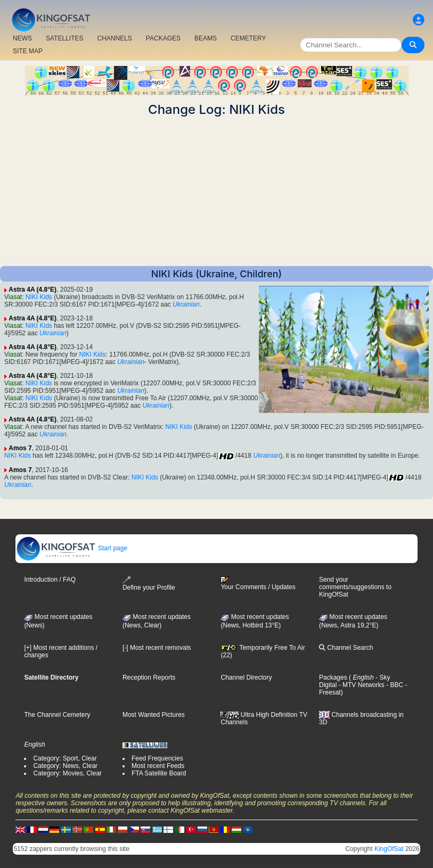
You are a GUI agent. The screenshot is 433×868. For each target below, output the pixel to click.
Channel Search (346, 648)
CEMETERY (248, 38)
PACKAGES (163, 38)
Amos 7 (20, 448)
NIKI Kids (39, 297)
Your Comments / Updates (258, 583)
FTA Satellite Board (159, 773)
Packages (333, 677)
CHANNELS (114, 38)
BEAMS (206, 38)
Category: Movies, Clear (67, 773)
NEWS (22, 38)
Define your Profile (149, 584)
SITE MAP (28, 51)
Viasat (13, 297)
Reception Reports (149, 677)
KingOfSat (389, 849)
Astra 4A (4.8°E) (32, 290)
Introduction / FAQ (50, 580)
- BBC (394, 685)
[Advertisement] (216, 192)
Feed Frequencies (157, 758)
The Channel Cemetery (57, 715)
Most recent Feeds (158, 766)
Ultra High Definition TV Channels (264, 718)
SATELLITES (64, 38)
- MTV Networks (360, 685)
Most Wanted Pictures (154, 715)
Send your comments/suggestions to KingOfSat (355, 587)
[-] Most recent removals (157, 648)
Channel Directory (246, 677)
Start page (72, 548)
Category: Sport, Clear (65, 758)
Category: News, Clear (65, 766)
